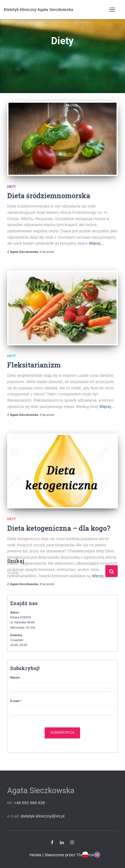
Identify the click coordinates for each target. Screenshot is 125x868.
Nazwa (15, 677)
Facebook (52, 843)
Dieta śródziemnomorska (49, 196)
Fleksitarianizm (34, 365)
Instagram (72, 843)
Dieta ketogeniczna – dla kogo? (59, 528)
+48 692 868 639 (29, 803)
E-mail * (16, 701)
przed (47, 252)
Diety (11, 187)
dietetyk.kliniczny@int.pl (43, 816)
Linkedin (62, 843)
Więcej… (96, 243)
